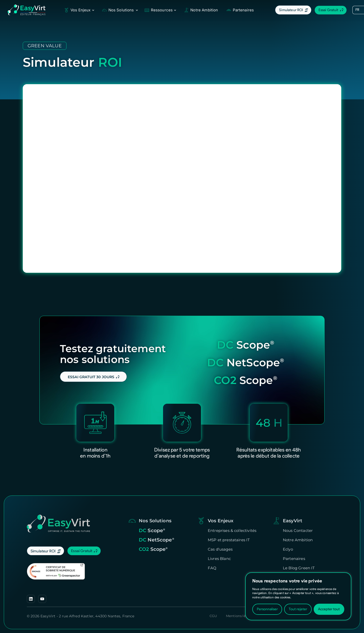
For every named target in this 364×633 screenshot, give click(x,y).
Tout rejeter (298, 609)
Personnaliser (267, 609)
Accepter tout (329, 609)
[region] (298, 596)
